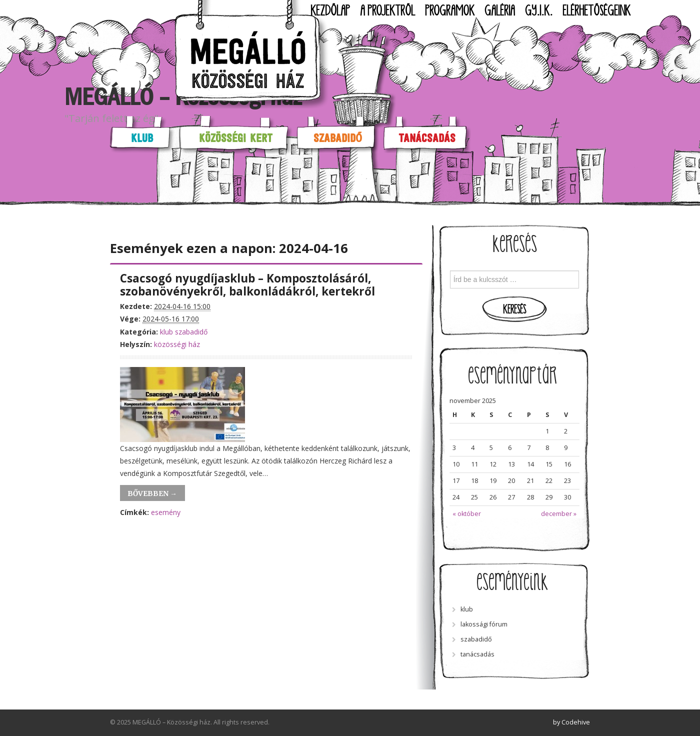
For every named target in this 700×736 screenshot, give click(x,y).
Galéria (500, 11)
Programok (450, 11)
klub (166, 332)
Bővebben (152, 493)
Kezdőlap (330, 11)
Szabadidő (338, 138)
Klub (142, 138)
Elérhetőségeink (596, 11)
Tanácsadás (427, 138)
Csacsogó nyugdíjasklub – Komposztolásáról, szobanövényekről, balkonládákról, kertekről (247, 285)
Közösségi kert (236, 138)
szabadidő (191, 332)
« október (467, 514)
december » (559, 514)
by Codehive (571, 722)
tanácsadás (477, 654)
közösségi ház (177, 344)
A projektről (387, 11)
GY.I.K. (539, 11)
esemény (166, 512)
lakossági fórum (484, 624)
